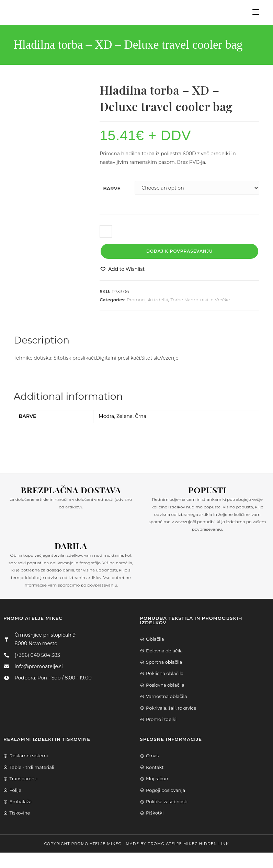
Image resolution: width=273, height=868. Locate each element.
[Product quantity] (106, 231)
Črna (141, 416)
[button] (122, 269)
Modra (106, 416)
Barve (112, 189)
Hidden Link (214, 844)
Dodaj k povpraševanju (179, 251)
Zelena (124, 416)
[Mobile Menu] (253, 12)
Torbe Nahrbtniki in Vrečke (200, 300)
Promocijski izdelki (147, 300)
